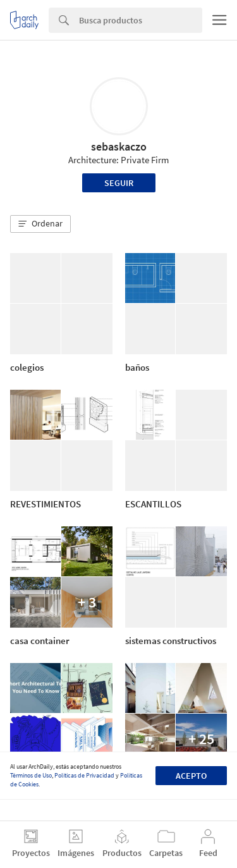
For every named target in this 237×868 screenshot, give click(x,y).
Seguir (119, 183)
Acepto (191, 776)
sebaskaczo (119, 146)
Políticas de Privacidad (84, 775)
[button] (40, 224)
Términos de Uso (31, 775)
